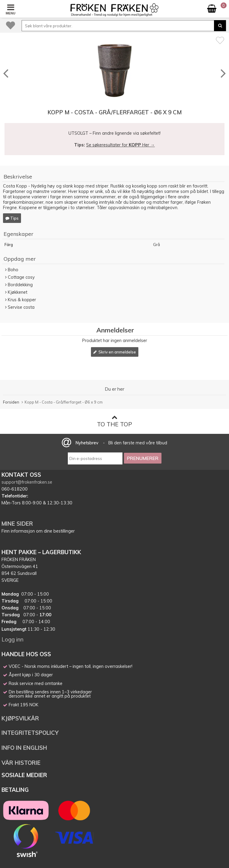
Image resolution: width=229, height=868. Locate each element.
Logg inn (12, 639)
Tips (12, 218)
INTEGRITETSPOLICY (30, 733)
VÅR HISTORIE (21, 763)
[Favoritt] (220, 40)
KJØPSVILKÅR (20, 718)
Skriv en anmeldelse (115, 352)
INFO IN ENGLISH (24, 748)
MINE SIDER (17, 524)
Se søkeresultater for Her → (120, 145)
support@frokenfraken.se (27, 482)
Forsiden (11, 402)
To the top (115, 421)
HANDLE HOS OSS (26, 654)
